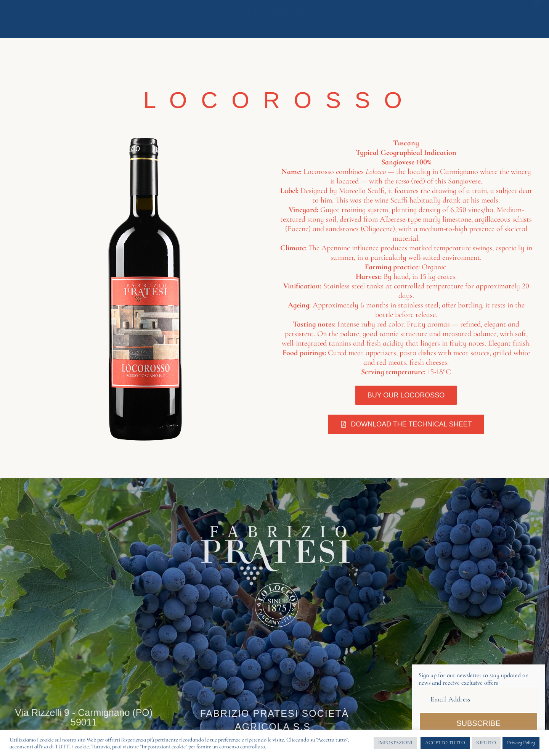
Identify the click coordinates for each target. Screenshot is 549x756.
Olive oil (369, 11)
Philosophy (70, 11)
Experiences (183, 11)
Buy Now (425, 11)
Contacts (433, 23)
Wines (126, 11)
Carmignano (486, 11)
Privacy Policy (521, 743)
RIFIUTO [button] (486, 743)
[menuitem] (479, 23)
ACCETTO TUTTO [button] (445, 743)
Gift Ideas (197, 23)
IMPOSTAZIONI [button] (395, 743)
